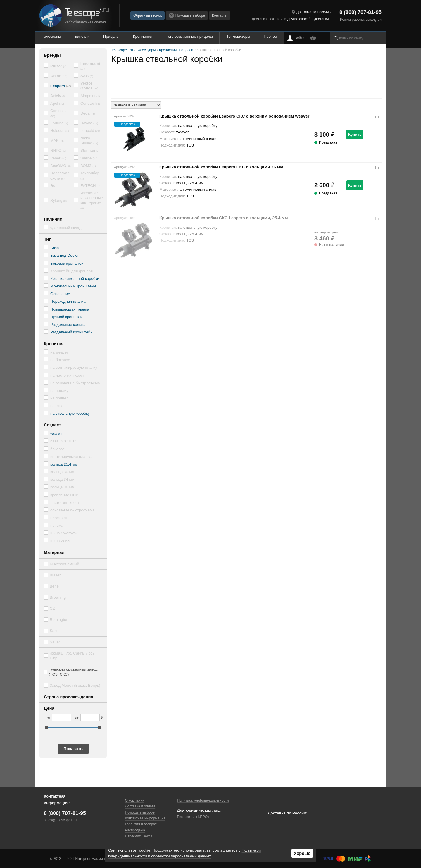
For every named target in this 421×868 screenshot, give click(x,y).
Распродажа (135, 830)
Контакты (220, 15)
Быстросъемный (64, 564)
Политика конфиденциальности (203, 800)
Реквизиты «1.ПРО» (193, 817)
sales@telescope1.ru (60, 820)
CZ (52, 608)
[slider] (47, 728)
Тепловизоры (238, 36)
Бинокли (82, 36)
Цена (49, 708)
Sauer (55, 642)
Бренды (52, 55)
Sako (54, 631)
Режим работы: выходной (361, 20)
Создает (52, 425)
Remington (59, 620)
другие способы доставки (308, 19)
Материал (54, 552)
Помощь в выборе (187, 15)
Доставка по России (312, 12)
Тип (48, 239)
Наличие (53, 219)
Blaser (55, 575)
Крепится (54, 344)
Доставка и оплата (140, 806)
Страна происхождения (69, 697)
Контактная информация (145, 818)
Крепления (143, 36)
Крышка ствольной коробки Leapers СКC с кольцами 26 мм (221, 167)
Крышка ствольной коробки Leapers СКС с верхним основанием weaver (234, 116)
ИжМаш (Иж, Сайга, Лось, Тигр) (73, 656)
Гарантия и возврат (141, 824)
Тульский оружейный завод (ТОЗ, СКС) (73, 672)
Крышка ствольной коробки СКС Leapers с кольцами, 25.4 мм (224, 218)
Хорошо (302, 853)
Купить (355, 134)
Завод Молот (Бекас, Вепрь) (75, 685)
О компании (135, 800)
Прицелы (111, 36)
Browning (58, 597)
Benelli (56, 586)
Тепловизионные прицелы (189, 36)
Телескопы (51, 36)
